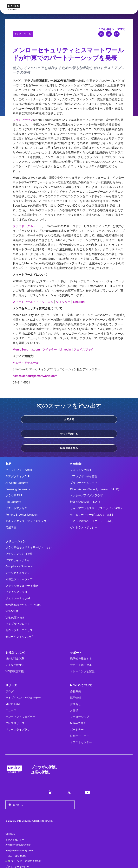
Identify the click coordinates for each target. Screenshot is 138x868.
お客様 (74, 710)
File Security (13, 502)
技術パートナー (80, 736)
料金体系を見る (69, 448)
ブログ (10, 691)
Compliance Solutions (19, 566)
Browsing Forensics (18, 489)
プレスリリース (15, 723)
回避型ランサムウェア (19, 579)
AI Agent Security (17, 483)
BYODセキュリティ (17, 560)
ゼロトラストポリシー (84, 527)
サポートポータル (81, 665)
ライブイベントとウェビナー (23, 698)
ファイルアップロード (19, 592)
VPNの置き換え (15, 617)
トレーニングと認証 (82, 671)
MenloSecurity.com (26, 349)
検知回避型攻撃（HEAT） (86, 502)
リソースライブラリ (18, 729)
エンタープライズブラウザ (86, 495)
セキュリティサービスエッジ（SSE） (93, 514)
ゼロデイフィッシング (19, 637)
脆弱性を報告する (81, 658)
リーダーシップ (80, 717)
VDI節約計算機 (15, 671)
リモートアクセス (16, 508)
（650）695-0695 (16, 856)
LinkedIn (79, 302)
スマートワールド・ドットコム (33, 302)
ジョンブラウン (23, 120)
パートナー (77, 729)
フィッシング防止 (81, 470)
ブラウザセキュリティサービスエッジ (29, 547)
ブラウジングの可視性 (19, 554)
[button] (16, 805)
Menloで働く (78, 723)
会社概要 (76, 691)
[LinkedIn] (51, 792)
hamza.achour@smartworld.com (35, 376)
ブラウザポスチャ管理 (84, 476)
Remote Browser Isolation (21, 514)
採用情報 (76, 698)
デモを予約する (69, 434)
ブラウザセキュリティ (84, 483)
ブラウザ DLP (14, 495)
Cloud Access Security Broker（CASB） (95, 489)
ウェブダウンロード (18, 624)
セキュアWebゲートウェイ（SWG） (92, 521)
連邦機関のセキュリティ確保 (23, 605)
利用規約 (10, 834)
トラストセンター (81, 742)
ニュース (11, 710)
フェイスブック (84, 349)
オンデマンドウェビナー (20, 717)
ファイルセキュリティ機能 (22, 585)
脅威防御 (11, 527)
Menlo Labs (13, 704)
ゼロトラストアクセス (19, 630)
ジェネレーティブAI (18, 598)
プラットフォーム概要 (19, 470)
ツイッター (63, 302)
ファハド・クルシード (27, 226)
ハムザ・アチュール (26, 363)
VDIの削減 (12, 611)
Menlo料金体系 (15, 658)
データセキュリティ (18, 573)
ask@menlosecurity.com (19, 850)
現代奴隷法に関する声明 (18, 845)
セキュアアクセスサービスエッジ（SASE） (97, 508)
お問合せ (69, 419)
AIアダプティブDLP (18, 476)
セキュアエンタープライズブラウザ (27, 521)
